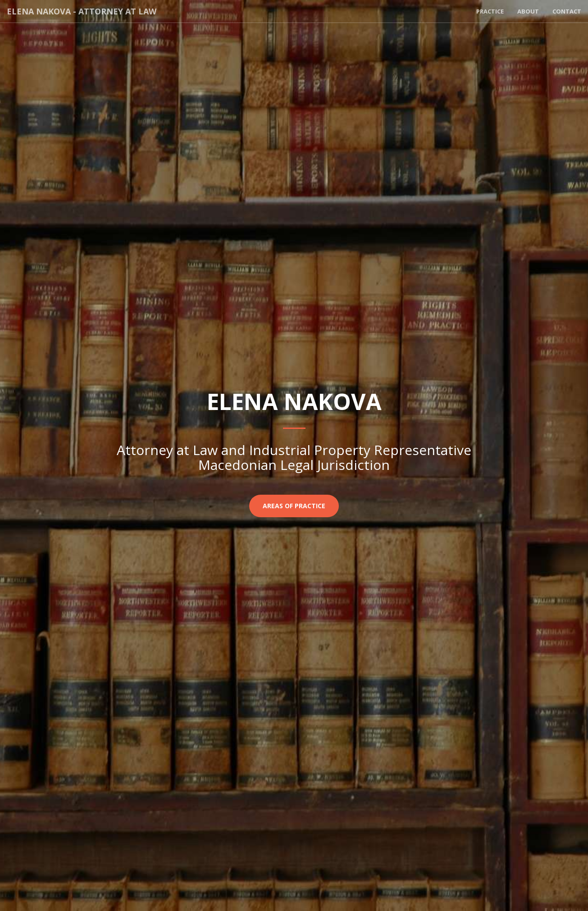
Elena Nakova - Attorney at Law (82, 11)
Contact (567, 11)
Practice (490, 11)
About (528, 11)
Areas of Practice (294, 506)
